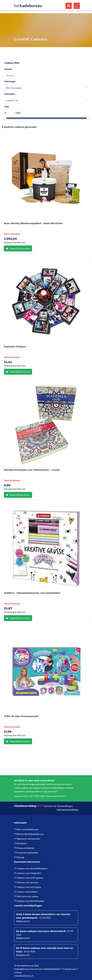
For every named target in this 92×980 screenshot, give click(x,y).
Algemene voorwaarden (28, 839)
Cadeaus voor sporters (27, 882)
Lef (32, 976)
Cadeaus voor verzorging (29, 887)
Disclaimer (22, 843)
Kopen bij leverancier (20, 248)
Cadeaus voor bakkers (27, 892)
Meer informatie (12, 234)
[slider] (5, 118)
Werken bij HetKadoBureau (30, 834)
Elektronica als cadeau (27, 896)
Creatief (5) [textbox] (12, 100)
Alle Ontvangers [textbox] (14, 88)
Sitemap (20, 857)
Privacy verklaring (25, 848)
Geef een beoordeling (67, 810)
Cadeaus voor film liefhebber (30, 901)
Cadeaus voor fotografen (29, 873)
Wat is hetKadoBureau (27, 829)
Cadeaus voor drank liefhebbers (32, 868)
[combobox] (46, 88)
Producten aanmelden (27, 853)
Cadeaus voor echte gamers (30, 878)
